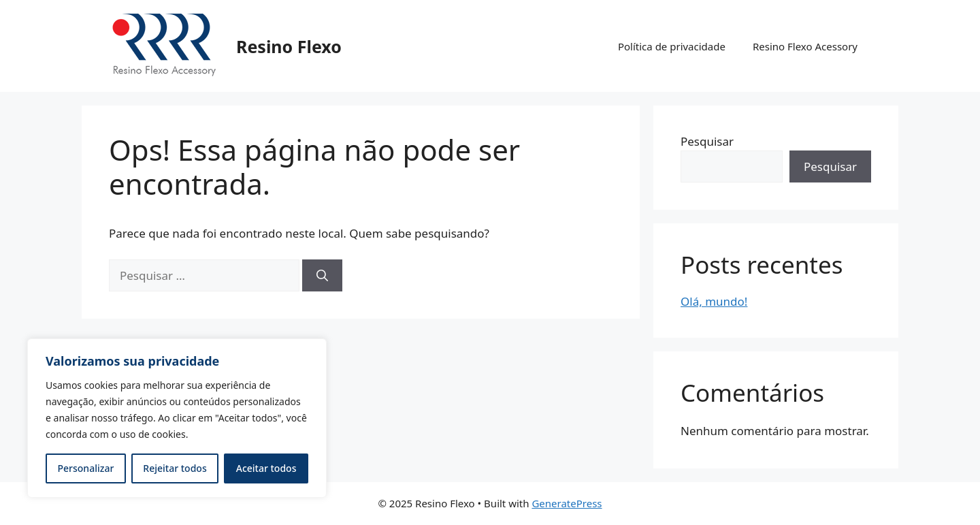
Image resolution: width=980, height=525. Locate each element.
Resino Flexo (289, 46)
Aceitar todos (266, 468)
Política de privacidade (672, 46)
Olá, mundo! (714, 301)
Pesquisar (707, 141)
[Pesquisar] (322, 276)
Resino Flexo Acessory (805, 46)
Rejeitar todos (175, 468)
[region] (177, 418)
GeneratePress (567, 503)
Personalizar (86, 468)
